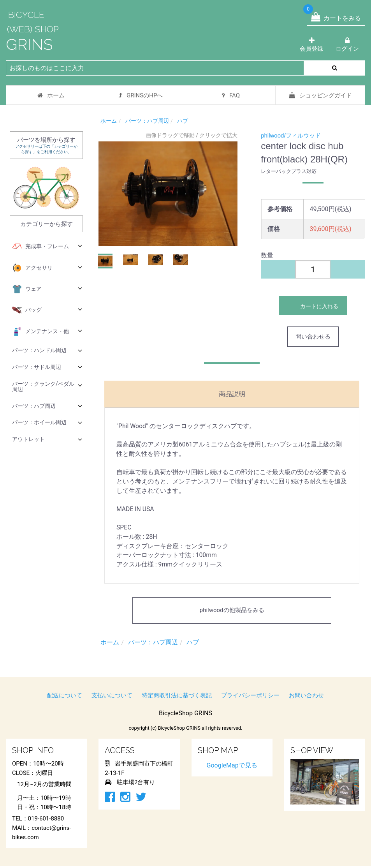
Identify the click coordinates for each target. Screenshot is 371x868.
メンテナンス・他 (47, 332)
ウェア (47, 289)
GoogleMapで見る (232, 767)
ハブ (183, 121)
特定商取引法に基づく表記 (177, 697)
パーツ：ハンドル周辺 (47, 350)
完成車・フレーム (47, 247)
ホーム (51, 95)
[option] (168, 194)
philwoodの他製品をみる (232, 612)
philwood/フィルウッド (291, 135)
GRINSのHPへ (141, 95)
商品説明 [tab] (232, 394)
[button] (105, 261)
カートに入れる (313, 305)
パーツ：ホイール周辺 (47, 423)
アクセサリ (47, 268)
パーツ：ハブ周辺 (47, 406)
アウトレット (47, 439)
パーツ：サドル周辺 (47, 367)
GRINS (29, 44)
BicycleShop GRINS (185, 715)
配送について (65, 697)
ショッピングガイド (321, 95)
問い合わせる (313, 337)
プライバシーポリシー (250, 697)
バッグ (47, 310)
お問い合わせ (306, 697)
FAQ (231, 95)
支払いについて (112, 697)
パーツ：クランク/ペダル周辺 (47, 386)
